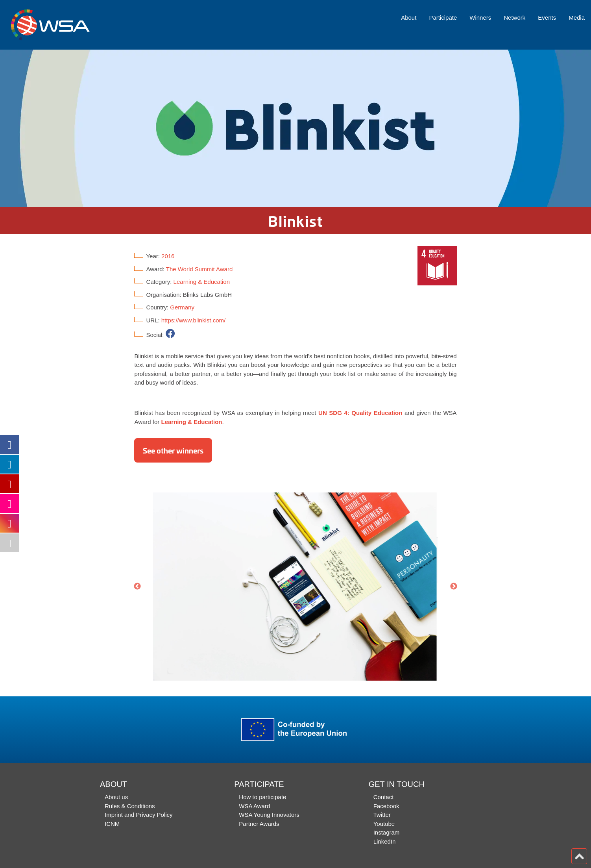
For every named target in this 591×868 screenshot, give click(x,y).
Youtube (384, 824)
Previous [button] (137, 587)
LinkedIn (385, 841)
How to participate (262, 797)
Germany (182, 307)
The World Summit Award (199, 269)
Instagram (387, 832)
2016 (168, 256)
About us (116, 797)
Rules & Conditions (130, 806)
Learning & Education (202, 282)
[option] (295, 128)
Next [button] (454, 587)
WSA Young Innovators (269, 815)
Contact (384, 797)
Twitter (382, 815)
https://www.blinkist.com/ (193, 320)
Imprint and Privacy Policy (139, 815)
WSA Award (254, 806)
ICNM (112, 824)
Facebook (386, 806)
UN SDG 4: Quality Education (360, 413)
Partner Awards (259, 824)
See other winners (173, 450)
